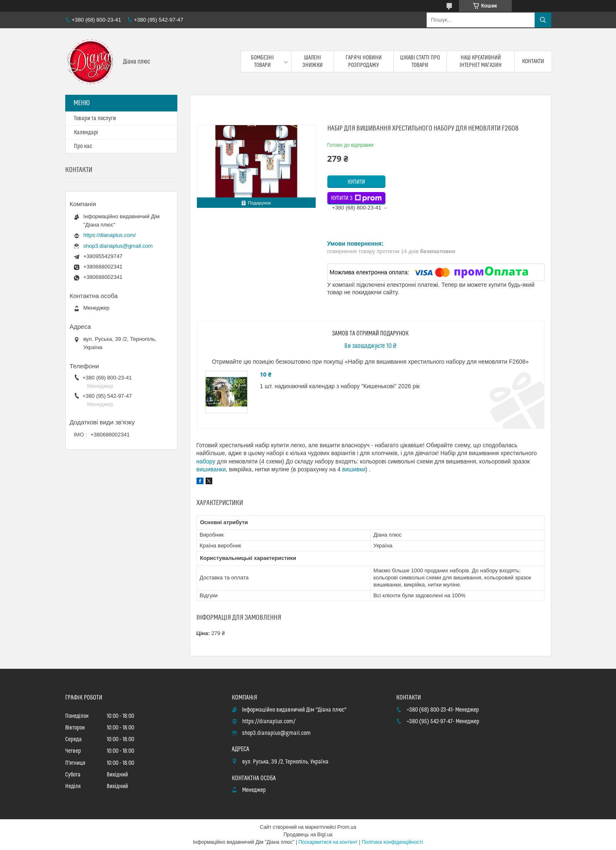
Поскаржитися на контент (328, 842)
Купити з (356, 198)
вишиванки (211, 469)
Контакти (533, 62)
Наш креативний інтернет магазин (481, 62)
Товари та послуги (95, 118)
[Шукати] (543, 20)
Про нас (83, 146)
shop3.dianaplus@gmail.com (118, 246)
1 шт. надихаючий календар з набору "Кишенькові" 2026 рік (340, 386)
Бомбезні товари (262, 62)
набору (206, 461)
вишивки (354, 469)
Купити (356, 182)
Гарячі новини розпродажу (364, 62)
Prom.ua (347, 827)
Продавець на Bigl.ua (308, 835)
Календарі (86, 133)
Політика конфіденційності (393, 842)
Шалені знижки (313, 62)
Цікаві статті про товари (420, 62)
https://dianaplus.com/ (110, 235)
